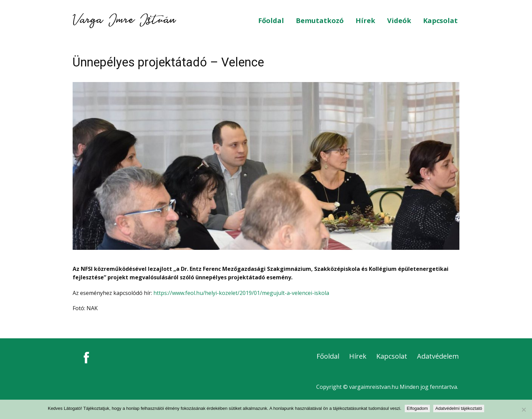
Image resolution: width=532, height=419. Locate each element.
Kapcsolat (440, 21)
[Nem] (524, 410)
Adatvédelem (438, 356)
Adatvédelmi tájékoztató (459, 408)
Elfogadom (417, 408)
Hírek (365, 21)
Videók (399, 21)
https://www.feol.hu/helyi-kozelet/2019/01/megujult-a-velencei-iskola (241, 293)
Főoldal (271, 21)
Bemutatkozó (320, 21)
